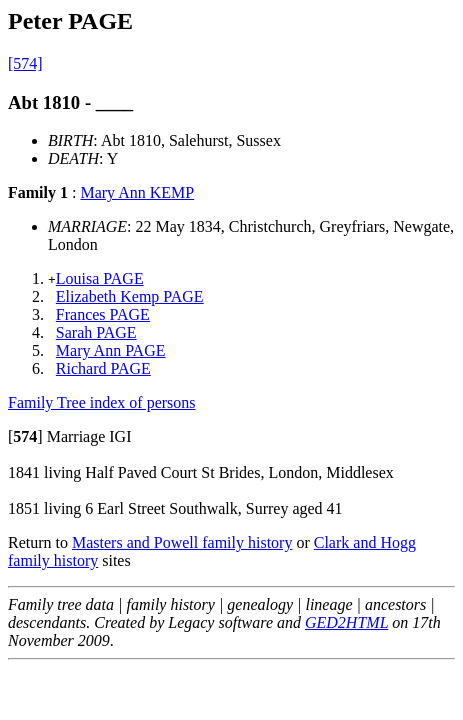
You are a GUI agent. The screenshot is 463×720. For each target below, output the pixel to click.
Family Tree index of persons (102, 402)
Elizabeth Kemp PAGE (130, 296)
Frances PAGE (103, 314)
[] (25, 436)
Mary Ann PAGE (111, 350)
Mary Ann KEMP (137, 192)
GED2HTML (346, 622)
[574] (25, 63)
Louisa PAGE (100, 278)
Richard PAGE (103, 368)
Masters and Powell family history (182, 542)
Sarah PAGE (96, 332)
